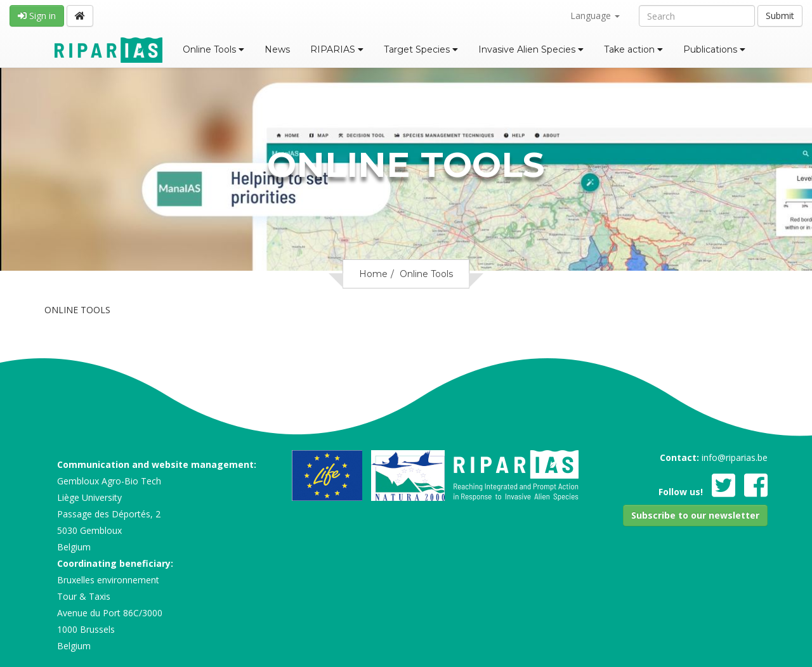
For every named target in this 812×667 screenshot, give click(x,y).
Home (373, 274)
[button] (695, 515)
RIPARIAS (337, 49)
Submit (780, 16)
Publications (714, 49)
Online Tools (213, 49)
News (277, 49)
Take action (633, 49)
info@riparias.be (735, 457)
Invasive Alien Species (531, 49)
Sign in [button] (37, 16)
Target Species (421, 49)
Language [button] (595, 16)
